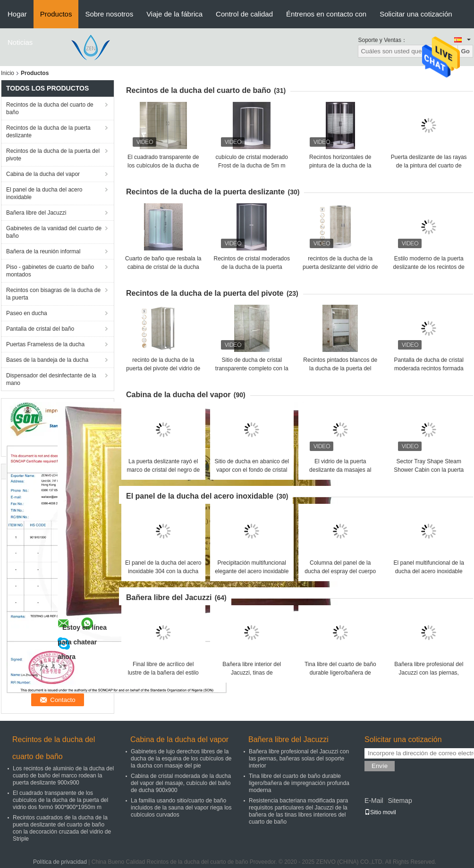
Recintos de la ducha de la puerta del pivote (53, 155)
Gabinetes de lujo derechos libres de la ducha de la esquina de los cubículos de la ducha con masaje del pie (181, 759)
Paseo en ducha (27, 313)
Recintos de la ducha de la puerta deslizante (48, 132)
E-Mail (374, 801)
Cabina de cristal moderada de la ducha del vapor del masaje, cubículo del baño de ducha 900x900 (181, 783)
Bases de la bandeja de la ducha (47, 360)
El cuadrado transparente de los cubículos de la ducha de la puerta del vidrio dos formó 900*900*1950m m (60, 800)
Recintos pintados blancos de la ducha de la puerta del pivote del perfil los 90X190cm (340, 368)
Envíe (380, 766)
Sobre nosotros (109, 14)
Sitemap (400, 801)
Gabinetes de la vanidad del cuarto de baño (54, 232)
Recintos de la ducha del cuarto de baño (50, 108)
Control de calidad (244, 14)
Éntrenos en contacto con (326, 14)
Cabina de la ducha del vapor (43, 174)
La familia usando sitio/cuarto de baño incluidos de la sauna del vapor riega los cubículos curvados (181, 808)
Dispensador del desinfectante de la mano (51, 379)
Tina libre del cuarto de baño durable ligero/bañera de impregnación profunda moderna (299, 783)
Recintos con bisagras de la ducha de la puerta (53, 294)
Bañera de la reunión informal (43, 251)
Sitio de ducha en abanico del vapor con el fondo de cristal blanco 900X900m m (252, 470)
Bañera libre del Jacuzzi (36, 213)
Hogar (17, 14)
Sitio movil (380, 812)
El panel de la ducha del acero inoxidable (44, 193)
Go (465, 51)
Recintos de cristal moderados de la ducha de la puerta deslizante (252, 267)
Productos (56, 14)
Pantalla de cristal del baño (40, 329)
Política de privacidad (60, 862)
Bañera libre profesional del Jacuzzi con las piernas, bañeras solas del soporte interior (299, 759)
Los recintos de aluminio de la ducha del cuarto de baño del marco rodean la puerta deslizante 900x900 (63, 776)
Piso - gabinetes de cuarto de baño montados (50, 271)
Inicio (8, 73)
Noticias (20, 42)
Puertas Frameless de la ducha (45, 344)
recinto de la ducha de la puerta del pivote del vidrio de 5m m (163, 368)
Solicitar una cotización (416, 14)
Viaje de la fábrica (174, 14)
